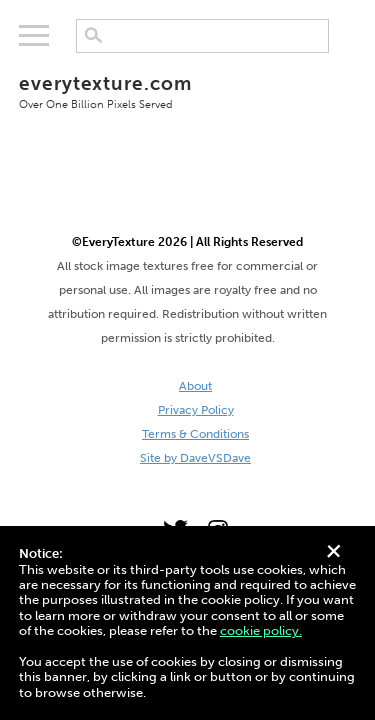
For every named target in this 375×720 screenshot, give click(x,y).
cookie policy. (261, 630)
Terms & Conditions (195, 434)
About (195, 386)
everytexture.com (188, 91)
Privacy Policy (196, 410)
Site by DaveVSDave (195, 458)
